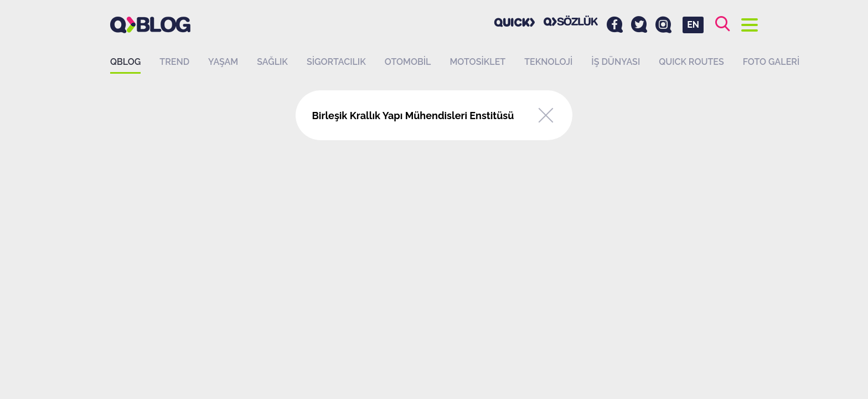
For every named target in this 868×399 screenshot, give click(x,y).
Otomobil (408, 62)
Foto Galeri (771, 62)
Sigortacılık (336, 62)
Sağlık (272, 62)
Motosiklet (477, 62)
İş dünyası (616, 62)
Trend (174, 62)
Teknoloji (548, 62)
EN (693, 25)
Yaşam (223, 62)
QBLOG (125, 62)
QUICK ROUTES (691, 62)
